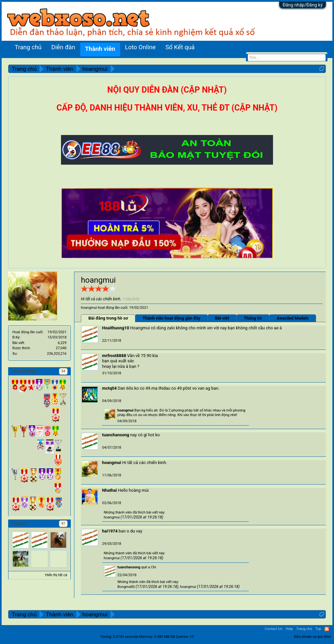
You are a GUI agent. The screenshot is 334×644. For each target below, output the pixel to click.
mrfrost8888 (114, 356)
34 (63, 371)
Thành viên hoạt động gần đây (171, 318)
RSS (327, 629)
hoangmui (125, 410)
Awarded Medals (292, 318)
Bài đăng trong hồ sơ (108, 318)
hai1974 (110, 531)
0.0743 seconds (126, 637)
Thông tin (253, 318)
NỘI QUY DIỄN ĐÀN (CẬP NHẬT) (167, 90)
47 (63, 524)
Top (318, 629)
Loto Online (140, 47)
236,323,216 (57, 354)
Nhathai (110, 490)
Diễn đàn (63, 47)
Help (289, 629)
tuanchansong (116, 435)
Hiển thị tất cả (56, 575)
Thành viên (100, 49)
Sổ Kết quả (180, 47)
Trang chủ (28, 47)
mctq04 (109, 388)
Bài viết (222, 318)
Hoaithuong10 (116, 328)
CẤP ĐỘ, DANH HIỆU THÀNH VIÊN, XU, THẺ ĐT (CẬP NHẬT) (167, 108)
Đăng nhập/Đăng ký (303, 5)
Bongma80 (126, 587)
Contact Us (273, 629)
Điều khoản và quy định (312, 637)
